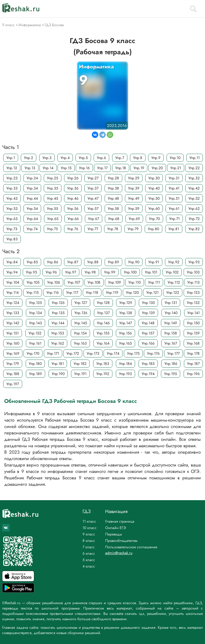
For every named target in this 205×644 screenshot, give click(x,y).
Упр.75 (52, 229)
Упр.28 (113, 178)
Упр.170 (33, 353)
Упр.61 (174, 209)
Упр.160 (13, 343)
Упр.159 (193, 333)
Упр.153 (58, 333)
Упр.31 (174, 178)
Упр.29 (134, 178)
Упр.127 (81, 303)
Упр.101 (151, 272)
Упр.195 (171, 374)
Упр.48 (113, 198)
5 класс (89, 560)
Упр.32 (194, 178)
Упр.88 (93, 262)
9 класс (89, 534)
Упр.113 (194, 282)
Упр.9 (156, 158)
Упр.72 (194, 219)
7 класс (89, 547)
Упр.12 (12, 168)
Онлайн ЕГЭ (116, 528)
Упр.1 (11, 158)
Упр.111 (154, 282)
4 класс (89, 566)
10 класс (90, 528)
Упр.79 (133, 229)
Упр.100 (130, 272)
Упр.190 (58, 374)
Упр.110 (135, 282)
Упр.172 (73, 353)
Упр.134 (36, 313)
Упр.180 (35, 364)
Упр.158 (171, 333)
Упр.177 (174, 353)
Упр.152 (35, 333)
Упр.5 (83, 158)
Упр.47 (93, 198)
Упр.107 (74, 282)
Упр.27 (93, 178)
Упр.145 (81, 323)
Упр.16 (84, 168)
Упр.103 (193, 272)
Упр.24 (32, 178)
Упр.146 (103, 323)
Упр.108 (94, 282)
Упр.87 (73, 262)
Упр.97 (71, 272)
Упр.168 (193, 343)
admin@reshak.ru (119, 553)
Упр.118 (92, 292)
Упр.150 (193, 323)
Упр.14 (48, 168)
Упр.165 (125, 343)
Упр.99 (110, 272)
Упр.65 (53, 219)
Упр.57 (93, 209)
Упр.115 (33, 292)
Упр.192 (103, 374)
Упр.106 (54, 282)
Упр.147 (126, 323)
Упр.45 (53, 198)
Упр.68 (114, 219)
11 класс (89, 521)
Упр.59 (134, 209)
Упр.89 (113, 262)
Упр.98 (90, 272)
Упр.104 (13, 282)
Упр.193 (125, 374)
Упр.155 (103, 333)
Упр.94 (12, 272)
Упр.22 (194, 168)
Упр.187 (193, 364)
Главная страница (120, 521)
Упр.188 (13, 374)
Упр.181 (58, 364)
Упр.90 (134, 262)
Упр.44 (32, 198)
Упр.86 (53, 262)
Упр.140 (171, 313)
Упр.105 (33, 282)
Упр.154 (80, 333)
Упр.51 (174, 198)
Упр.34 (32, 188)
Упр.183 (103, 364)
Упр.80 (153, 229)
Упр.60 (154, 209)
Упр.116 (53, 292)
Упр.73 (12, 229)
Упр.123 (193, 292)
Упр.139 (148, 313)
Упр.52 (194, 198)
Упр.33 (12, 188)
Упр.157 (148, 333)
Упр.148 (148, 323)
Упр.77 (93, 229)
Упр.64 (32, 219)
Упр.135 (58, 313)
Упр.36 (73, 188)
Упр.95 (31, 272)
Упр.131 (171, 303)
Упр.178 (193, 353)
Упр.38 (113, 188)
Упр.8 (138, 158)
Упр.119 (112, 292)
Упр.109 (115, 282)
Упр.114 (13, 292)
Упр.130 (148, 303)
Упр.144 (58, 323)
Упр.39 (134, 188)
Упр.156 (125, 333)
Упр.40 (154, 188)
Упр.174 (113, 353)
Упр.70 (154, 219)
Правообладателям (121, 541)
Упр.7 (120, 158)
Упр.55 (53, 209)
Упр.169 (13, 353)
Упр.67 (94, 219)
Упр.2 (29, 158)
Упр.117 (72, 292)
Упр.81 (174, 229)
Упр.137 (103, 313)
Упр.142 (13, 323)
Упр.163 (80, 343)
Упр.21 (176, 168)
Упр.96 (51, 272)
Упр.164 (103, 343)
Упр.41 (174, 188)
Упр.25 (53, 178)
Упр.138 (126, 313)
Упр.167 (171, 343)
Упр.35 (53, 188)
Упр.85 (32, 262)
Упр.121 (152, 292)
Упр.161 (35, 343)
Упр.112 (174, 282)
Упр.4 (65, 158)
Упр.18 (121, 168)
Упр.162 (58, 343)
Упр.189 (36, 374)
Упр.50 (154, 198)
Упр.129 (126, 303)
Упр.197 (13, 384)
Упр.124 (13, 303)
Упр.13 (30, 168)
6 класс (89, 553)
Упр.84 (12, 262)
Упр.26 (73, 178)
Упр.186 (171, 364)
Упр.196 (193, 374)
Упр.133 (13, 313)
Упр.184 (125, 364)
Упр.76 (73, 229)
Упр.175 (133, 353)
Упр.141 (194, 313)
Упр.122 (173, 292)
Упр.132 (193, 303)
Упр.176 (153, 353)
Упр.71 (174, 219)
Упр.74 (32, 229)
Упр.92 (174, 262)
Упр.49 (134, 198)
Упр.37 (93, 188)
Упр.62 (194, 209)
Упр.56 (73, 209)
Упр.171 (53, 353)
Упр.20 (157, 168)
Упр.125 (36, 303)
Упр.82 (194, 229)
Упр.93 (194, 262)
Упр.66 (73, 219)
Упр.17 (102, 168)
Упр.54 (32, 209)
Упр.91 (154, 262)
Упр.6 (101, 158)
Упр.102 (172, 272)
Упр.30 (154, 178)
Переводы (114, 534)
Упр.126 (58, 303)
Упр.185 (148, 364)
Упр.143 (36, 323)
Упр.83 (12, 239)
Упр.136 (81, 313)
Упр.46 (73, 198)
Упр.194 (148, 374)
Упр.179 (13, 364)
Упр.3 (47, 158)
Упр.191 (80, 374)
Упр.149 (171, 323)
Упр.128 (103, 303)
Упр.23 (12, 178)
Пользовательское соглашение (131, 547)
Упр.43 (12, 198)
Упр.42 (194, 188)
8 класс (89, 541)
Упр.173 (93, 353)
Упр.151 (13, 333)
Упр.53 (12, 209)
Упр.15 (66, 168)
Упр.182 (80, 364)
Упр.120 (132, 292)
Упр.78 (113, 229)
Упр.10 (175, 158)
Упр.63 (12, 219)
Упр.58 (113, 209)
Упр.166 (148, 343)
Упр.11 (195, 158)
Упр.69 (134, 219)
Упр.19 (139, 168)
